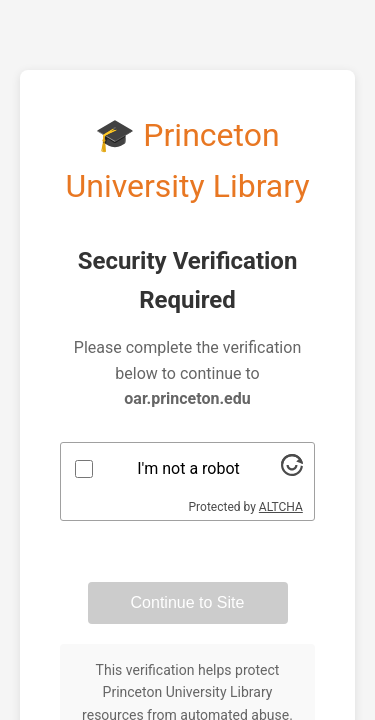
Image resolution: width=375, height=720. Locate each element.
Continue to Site (188, 602)
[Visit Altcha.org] (292, 470)
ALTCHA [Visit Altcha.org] (281, 507)
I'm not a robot (188, 468)
